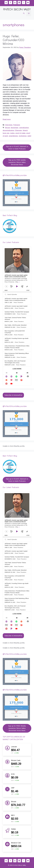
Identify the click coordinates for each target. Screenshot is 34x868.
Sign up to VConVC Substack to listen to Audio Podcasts (17, 148)
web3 (29, 136)
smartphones (13, 136)
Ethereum (18, 130)
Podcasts (17, 125)
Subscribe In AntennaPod (13, 395)
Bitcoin (8, 128)
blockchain (15, 128)
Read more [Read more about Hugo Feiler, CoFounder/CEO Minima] (7, 119)
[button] (24, 13)
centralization (24, 128)
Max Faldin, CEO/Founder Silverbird (16, 325)
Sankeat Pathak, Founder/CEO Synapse (17, 312)
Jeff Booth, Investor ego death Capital (16, 306)
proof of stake (20, 133)
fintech (25, 130)
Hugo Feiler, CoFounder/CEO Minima (13, 40)
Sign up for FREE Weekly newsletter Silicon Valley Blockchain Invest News (17, 728)
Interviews (9, 125)
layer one (6, 133)
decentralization (8, 130)
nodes (12, 133)
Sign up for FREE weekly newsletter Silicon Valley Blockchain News (17, 162)
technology (23, 136)
